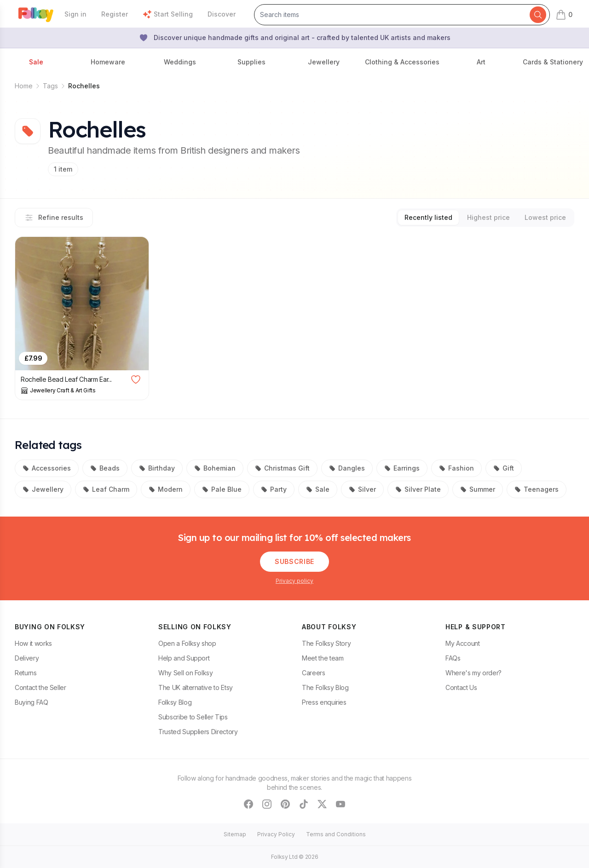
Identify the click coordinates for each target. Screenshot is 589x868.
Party (274, 489)
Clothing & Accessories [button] (402, 62)
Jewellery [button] (324, 62)
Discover (222, 14)
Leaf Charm (106, 489)
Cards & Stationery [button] (553, 62)
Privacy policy (294, 581)
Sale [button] (36, 62)
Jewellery (43, 489)
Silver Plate (418, 489)
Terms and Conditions (336, 834)
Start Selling (168, 14)
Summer (478, 489)
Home (24, 86)
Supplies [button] (251, 62)
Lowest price (545, 217)
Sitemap (235, 834)
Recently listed (428, 217)
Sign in (75, 14)
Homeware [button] (108, 62)
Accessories (47, 468)
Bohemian (215, 468)
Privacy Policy (276, 834)
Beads (105, 468)
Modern (166, 489)
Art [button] (481, 62)
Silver (362, 489)
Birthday (157, 468)
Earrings (402, 468)
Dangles (347, 468)
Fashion (456, 468)
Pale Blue (222, 489)
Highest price (488, 217)
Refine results (54, 218)
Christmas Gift (282, 468)
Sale (318, 489)
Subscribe (294, 561)
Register (115, 14)
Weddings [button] (180, 62)
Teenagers (537, 489)
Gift (504, 468)
